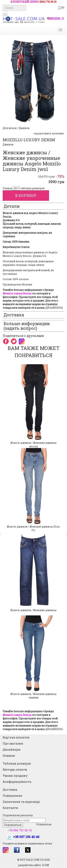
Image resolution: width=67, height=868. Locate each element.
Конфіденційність (17, 782)
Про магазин (13, 743)
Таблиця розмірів (17, 763)
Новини (9, 756)
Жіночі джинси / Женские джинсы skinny (33, 445)
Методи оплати (15, 769)
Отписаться (44, 824)
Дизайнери (12, 749)
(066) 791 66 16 (48, 2)
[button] (2, 532)
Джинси (8, 144)
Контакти (10, 808)
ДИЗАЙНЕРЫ (54, 308)
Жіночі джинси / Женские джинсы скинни (33, 696)
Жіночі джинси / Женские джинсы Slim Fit (33, 528)
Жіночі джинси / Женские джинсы (33, 610)
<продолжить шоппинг (49, 133)
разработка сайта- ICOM (34, 865)
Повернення (12, 796)
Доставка (10, 789)
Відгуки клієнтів (16, 737)
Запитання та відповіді (21, 802)
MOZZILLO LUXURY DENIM (29, 140)
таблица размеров (32, 188)
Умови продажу (15, 776)
